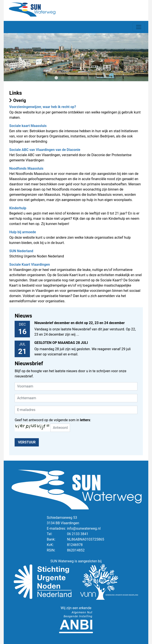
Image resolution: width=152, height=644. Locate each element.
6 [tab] (89, 78)
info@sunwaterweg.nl (84, 528)
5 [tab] (82, 78)
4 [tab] (76, 78)
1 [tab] (56, 78)
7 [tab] (96, 78)
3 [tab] (69, 78)
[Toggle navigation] (139, 27)
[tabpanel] (76, 57)
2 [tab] (63, 78)
